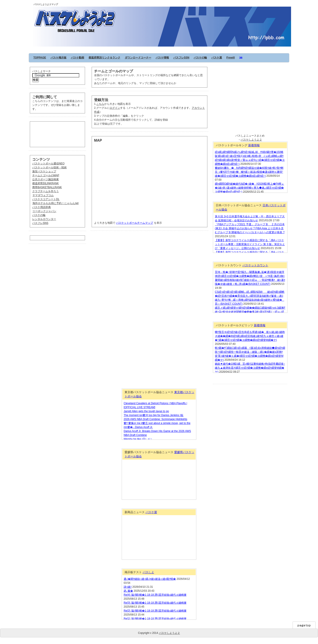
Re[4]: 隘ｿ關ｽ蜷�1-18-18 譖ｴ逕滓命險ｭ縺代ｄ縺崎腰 (155, 595)
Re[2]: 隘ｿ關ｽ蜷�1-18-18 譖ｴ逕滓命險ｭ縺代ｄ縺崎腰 (155, 611)
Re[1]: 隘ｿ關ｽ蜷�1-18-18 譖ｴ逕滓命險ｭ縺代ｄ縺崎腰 (155, 619)
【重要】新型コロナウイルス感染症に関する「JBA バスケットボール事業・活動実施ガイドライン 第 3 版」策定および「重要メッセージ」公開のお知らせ (250, 244)
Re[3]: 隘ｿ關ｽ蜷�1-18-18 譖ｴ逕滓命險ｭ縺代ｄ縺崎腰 (155, 603)
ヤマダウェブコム (43, 195)
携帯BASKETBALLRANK (47, 187)
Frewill (231, 58)
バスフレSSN (181, 58)
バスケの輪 (200, 58)
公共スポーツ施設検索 (45, 179)
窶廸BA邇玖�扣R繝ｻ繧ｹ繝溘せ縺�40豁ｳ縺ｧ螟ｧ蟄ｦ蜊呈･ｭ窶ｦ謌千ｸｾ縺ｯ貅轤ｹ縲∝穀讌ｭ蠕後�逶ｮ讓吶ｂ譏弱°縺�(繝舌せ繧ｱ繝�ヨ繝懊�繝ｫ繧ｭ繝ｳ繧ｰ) (249, 172)
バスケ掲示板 (59, 58)
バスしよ (148, 572)
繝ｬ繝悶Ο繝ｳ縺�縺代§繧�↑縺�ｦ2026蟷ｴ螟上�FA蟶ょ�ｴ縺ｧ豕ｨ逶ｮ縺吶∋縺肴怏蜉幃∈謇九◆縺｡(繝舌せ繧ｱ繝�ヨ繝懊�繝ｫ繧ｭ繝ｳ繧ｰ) (249, 188)
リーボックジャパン (44, 211)
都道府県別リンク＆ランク (104, 58)
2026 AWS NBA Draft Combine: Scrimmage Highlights (155, 419)
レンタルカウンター (44, 219)
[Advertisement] (54, 134)
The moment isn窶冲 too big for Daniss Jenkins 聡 (154, 415)
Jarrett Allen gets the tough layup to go (146, 411)
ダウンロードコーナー (138, 58)
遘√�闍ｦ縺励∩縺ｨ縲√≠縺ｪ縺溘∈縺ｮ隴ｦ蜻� (150, 579)
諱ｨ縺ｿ (128, 587)
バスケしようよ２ (162, 11)
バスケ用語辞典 (42, 207)
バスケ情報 (162, 58)
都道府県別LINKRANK (45, 183)
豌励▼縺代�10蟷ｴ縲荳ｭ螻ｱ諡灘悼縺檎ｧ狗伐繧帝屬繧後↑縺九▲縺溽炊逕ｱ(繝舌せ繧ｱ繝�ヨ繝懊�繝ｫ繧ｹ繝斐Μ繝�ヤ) (250, 368)
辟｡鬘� (128, 591)
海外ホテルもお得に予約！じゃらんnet (55, 203)
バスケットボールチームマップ (134, 223)
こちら (100, 104)
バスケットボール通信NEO (48, 163)
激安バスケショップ (44, 171)
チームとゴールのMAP (46, 175)
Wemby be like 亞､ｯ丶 (138, 439)
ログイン (115, 108)
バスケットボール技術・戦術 (49, 167)
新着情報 (254, 145)
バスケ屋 (217, 58)
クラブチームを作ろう (45, 191)
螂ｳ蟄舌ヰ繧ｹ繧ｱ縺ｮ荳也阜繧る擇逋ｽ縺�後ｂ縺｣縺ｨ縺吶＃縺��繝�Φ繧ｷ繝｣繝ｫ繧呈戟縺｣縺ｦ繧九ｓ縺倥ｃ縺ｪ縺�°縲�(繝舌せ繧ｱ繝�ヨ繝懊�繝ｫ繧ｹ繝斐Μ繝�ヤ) (250, 336)
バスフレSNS (40, 223)
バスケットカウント (255, 265)
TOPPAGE (40, 58)
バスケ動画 (78, 58)
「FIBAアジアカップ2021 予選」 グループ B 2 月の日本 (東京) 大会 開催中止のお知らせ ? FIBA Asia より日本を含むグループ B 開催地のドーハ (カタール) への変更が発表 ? (250, 228)
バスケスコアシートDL (46, 199)
